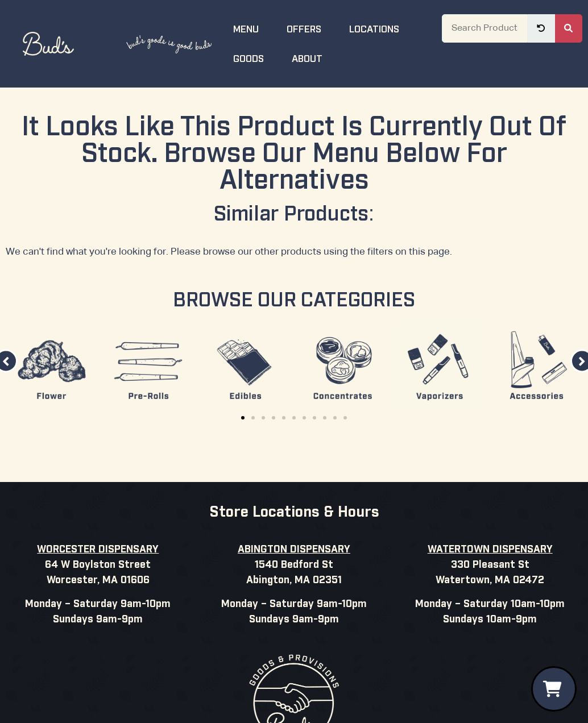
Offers (311, 28)
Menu (253, 28)
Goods (256, 58)
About (314, 58)
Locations (381, 28)
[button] (243, 418)
